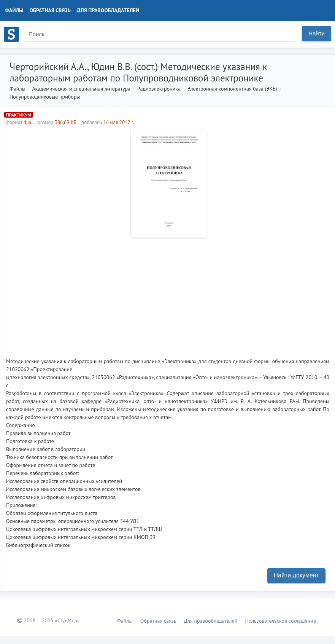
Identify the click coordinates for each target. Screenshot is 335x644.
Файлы (14, 10)
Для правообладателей (108, 10)
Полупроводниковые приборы (45, 97)
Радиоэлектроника (159, 89)
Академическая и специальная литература (81, 89)
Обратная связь (50, 10)
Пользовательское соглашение (280, 621)
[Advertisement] (168, 295)
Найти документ (296, 575)
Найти (317, 33)
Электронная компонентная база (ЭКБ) (232, 89)
